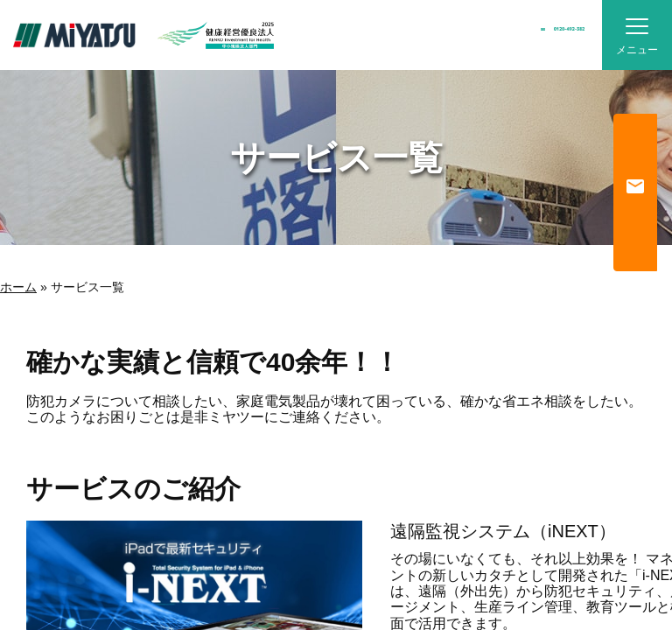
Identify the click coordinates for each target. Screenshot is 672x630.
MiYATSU (74, 35)
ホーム (18, 287)
